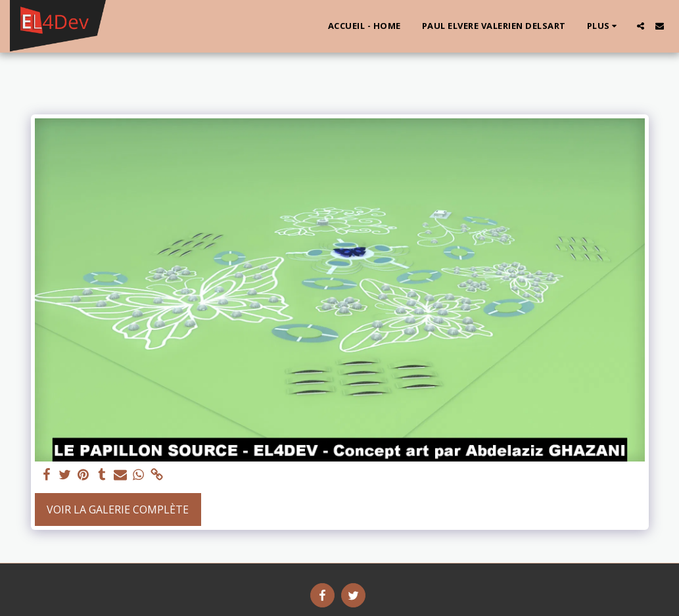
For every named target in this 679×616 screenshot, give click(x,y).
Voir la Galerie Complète (118, 509)
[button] (641, 26)
